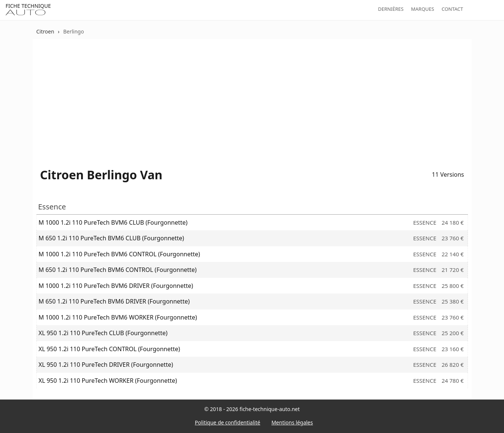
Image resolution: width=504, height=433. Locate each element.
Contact (452, 9)
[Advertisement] (252, 97)
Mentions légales (292, 422)
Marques (423, 9)
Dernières (391, 9)
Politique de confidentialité (228, 422)
